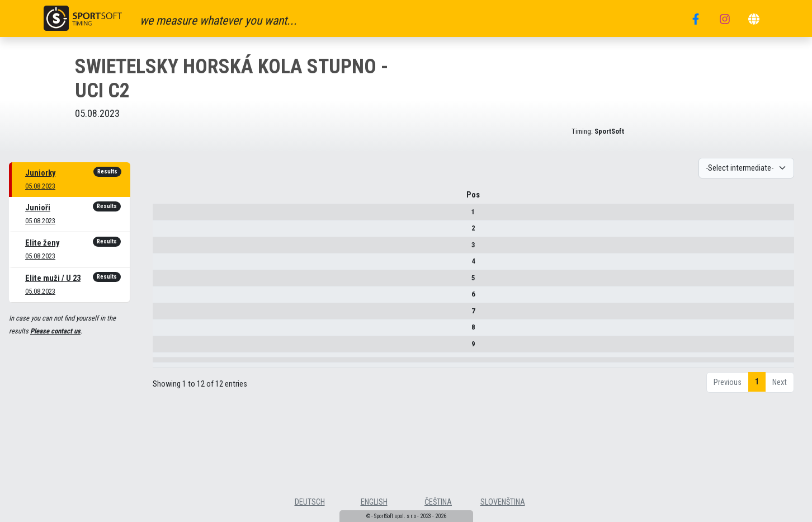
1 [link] (757, 420)
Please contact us (55, 331)
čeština (438, 502)
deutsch (310, 502)
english (374, 502)
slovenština (503, 502)
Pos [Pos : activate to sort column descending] (172, 199)
